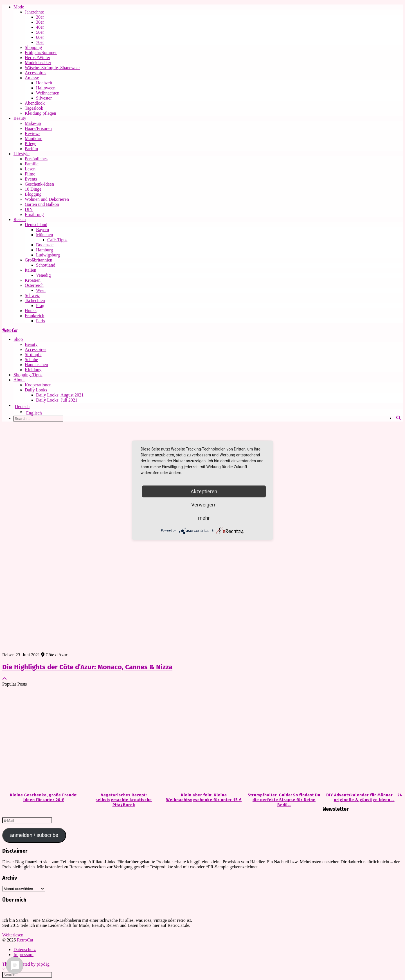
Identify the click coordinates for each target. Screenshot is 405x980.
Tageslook (34, 108)
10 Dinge (33, 189)
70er (40, 42)
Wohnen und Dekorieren (47, 199)
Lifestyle (22, 154)
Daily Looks (36, 390)
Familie (32, 164)
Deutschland (36, 225)
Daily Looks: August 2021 (60, 395)
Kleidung (33, 370)
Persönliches (36, 159)
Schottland (46, 265)
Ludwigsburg (48, 255)
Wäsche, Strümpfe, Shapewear (52, 68)
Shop (18, 339)
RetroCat (10, 330)
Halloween (46, 88)
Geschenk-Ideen (39, 184)
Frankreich (34, 316)
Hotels (31, 311)
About (19, 380)
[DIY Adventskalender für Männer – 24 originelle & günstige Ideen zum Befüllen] (363, 740)
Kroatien (33, 280)
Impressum (23, 955)
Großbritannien (39, 260)
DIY (29, 209)
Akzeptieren (204, 491)
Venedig (43, 275)
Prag (40, 306)
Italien (31, 270)
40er (40, 27)
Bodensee (45, 245)
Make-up (33, 123)
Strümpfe (33, 354)
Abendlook (35, 103)
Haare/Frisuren (38, 128)
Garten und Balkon (42, 204)
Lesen (30, 169)
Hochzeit (44, 83)
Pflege (31, 144)
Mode (19, 7)
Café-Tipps (57, 240)
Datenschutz (25, 949)
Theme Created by (26, 964)
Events (31, 179)
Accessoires (35, 73)
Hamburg (44, 250)
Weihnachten (48, 93)
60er (40, 37)
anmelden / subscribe (34, 835)
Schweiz (32, 295)
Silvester (44, 98)
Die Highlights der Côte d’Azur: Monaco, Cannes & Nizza (87, 667)
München (44, 235)
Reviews (32, 133)
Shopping (33, 47)
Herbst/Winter (38, 58)
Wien (41, 290)
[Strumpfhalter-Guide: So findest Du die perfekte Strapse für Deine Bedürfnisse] (283, 740)
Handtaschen (36, 365)
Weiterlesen (13, 935)
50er (40, 32)
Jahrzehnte (34, 12)
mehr (204, 518)
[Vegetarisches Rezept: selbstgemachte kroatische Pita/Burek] (122, 740)
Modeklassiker (38, 63)
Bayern (42, 230)
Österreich (34, 285)
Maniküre (33, 138)
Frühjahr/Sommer (41, 52)
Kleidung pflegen (40, 113)
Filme (30, 174)
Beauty (20, 118)
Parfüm (31, 149)
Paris (40, 321)
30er (40, 22)
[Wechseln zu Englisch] (214, 413)
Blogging (33, 194)
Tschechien (35, 300)
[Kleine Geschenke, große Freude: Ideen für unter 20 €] (42, 740)
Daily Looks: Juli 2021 (57, 400)
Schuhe (31, 360)
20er (40, 17)
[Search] (399, 418)
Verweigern (204, 504)
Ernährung (34, 214)
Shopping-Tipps (28, 375)
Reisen (20, 219)
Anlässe (32, 78)
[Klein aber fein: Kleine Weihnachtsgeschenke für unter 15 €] (203, 740)
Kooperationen (38, 385)
